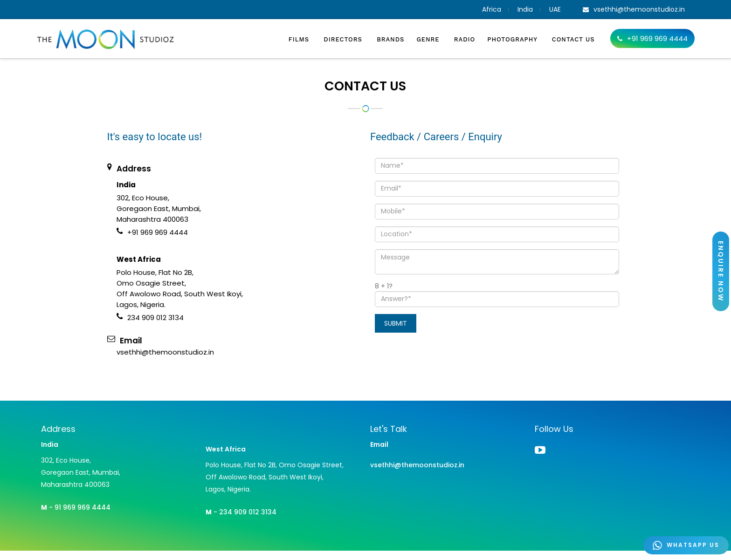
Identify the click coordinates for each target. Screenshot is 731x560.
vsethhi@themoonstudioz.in (417, 465)
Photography (514, 39)
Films (300, 39)
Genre (429, 39)
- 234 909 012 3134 (241, 512)
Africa (492, 9)
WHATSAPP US (686, 545)
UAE (555, 9)
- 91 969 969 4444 (76, 507)
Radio (465, 39)
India (525, 9)
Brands (390, 39)
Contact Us (573, 39)
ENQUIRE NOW (721, 271)
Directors (344, 39)
